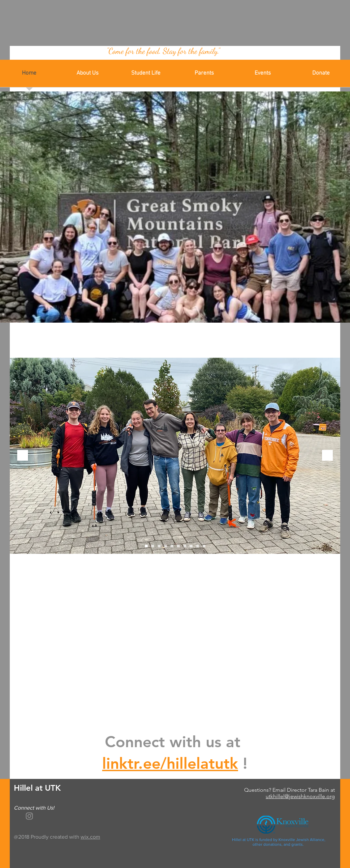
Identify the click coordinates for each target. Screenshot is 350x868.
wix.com (90, 837)
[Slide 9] (198, 546)
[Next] (327, 456)
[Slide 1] (146, 546)
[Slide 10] (204, 546)
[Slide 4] (166, 546)
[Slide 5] (172, 546)
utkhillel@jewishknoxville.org (300, 796)
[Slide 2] (153, 546)
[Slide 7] (185, 546)
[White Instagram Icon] (29, 816)
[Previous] (23, 456)
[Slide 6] (178, 546)
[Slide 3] (159, 546)
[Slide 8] (191, 546)
